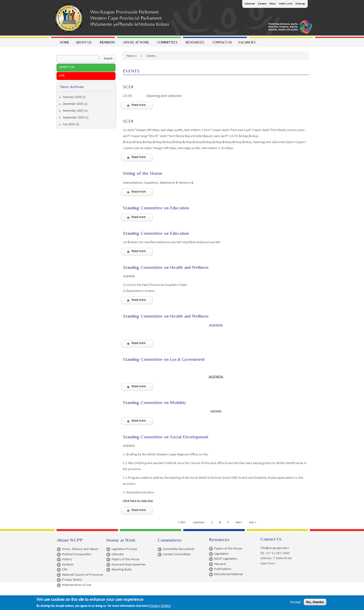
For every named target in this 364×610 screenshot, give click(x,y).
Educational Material (228, 574)
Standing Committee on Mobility (155, 402)
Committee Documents (179, 549)
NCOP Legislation (226, 559)
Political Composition (77, 554)
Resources (195, 44)
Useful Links (286, 4)
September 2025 (73, 118)
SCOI (128, 87)
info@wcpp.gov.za (275, 548)
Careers (262, 4)
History (67, 559)
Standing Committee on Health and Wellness (166, 267)
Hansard (220, 564)
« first (182, 522)
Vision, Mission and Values (80, 549)
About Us (83, 44)
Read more (139, 105)
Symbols (68, 565)
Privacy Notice (72, 580)
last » (253, 522)
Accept (296, 603)
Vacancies (247, 42)
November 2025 (73, 111)
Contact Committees (177, 554)
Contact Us (222, 42)
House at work (136, 44)
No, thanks (315, 603)
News (273, 4)
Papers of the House (125, 559)
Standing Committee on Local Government (164, 359)
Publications (223, 569)
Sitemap (300, 4)
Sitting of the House (143, 173)
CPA (65, 570)
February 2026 (72, 97)
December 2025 (73, 104)
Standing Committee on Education (156, 208)
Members (107, 44)
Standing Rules (122, 570)
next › (239, 522)
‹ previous (198, 522)
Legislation (221, 554)
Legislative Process (124, 549)
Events (151, 56)
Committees (167, 44)
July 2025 (69, 124)
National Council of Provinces (82, 575)
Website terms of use (77, 585)
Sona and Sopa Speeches (129, 565)
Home (65, 42)
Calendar (250, 4)
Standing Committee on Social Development (166, 437)
